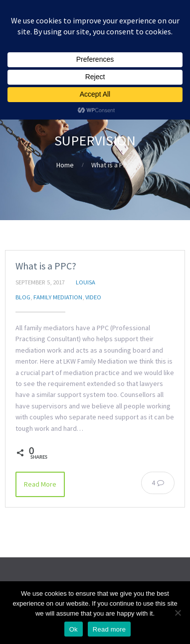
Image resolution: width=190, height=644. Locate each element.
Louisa (86, 282)
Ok (74, 629)
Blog (23, 297)
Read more (109, 629)
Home (65, 165)
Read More (40, 484)
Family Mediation (58, 297)
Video (93, 297)
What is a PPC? (46, 266)
